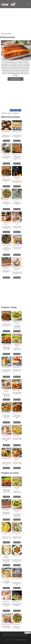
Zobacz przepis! (6, 141)
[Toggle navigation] (28, 4)
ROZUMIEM (28, 633)
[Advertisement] (15, 21)
